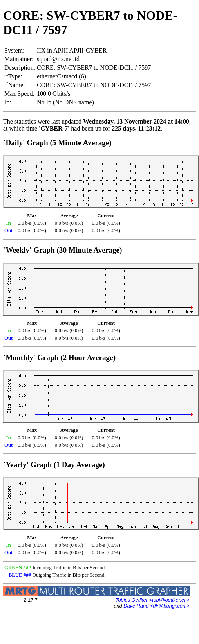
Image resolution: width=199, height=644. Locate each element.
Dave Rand (136, 606)
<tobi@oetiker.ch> (169, 600)
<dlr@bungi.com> (170, 606)
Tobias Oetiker (132, 600)
